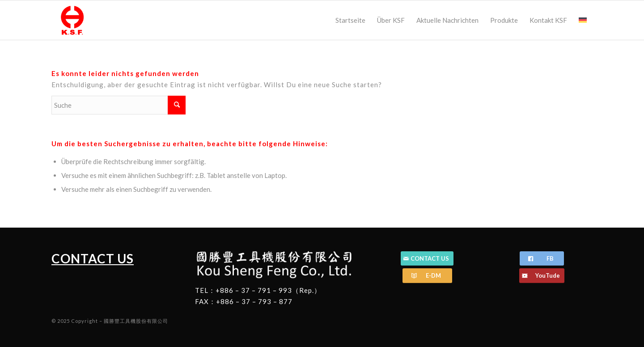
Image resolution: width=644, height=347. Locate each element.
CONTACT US (93, 258)
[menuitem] (350, 20)
